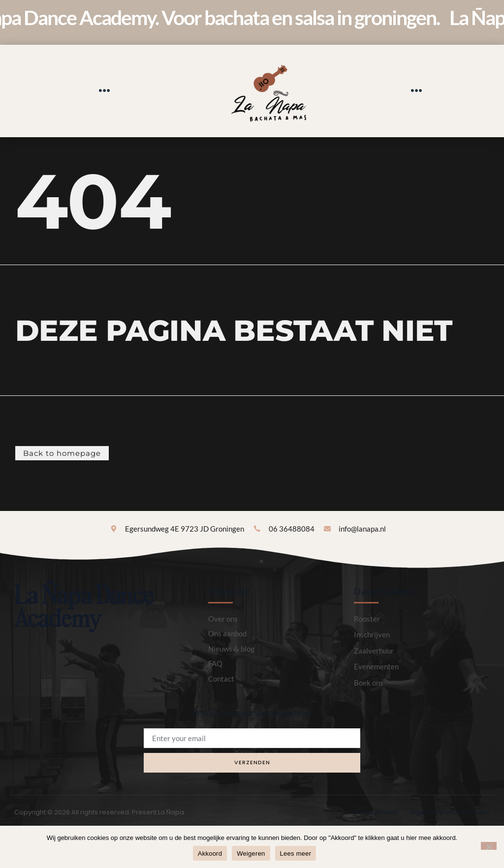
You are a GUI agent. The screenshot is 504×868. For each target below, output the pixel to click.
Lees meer (296, 853)
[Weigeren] (489, 846)
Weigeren (251, 853)
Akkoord (210, 853)
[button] (104, 91)
